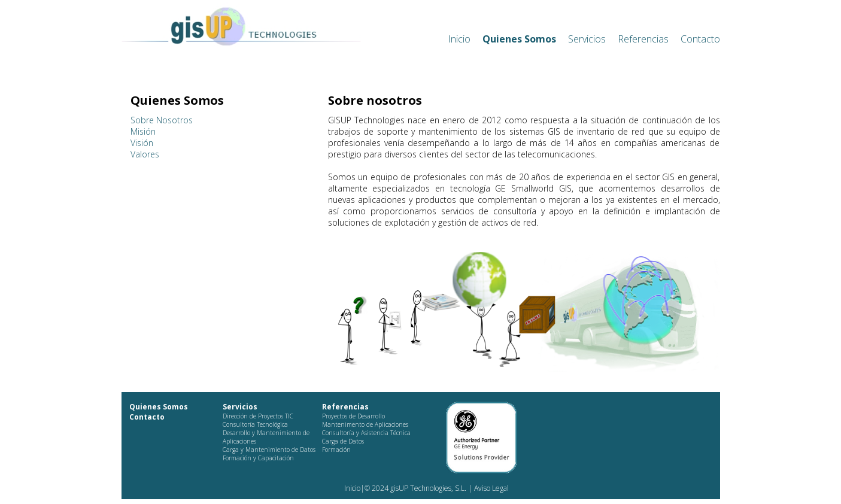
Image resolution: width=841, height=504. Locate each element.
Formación (336, 450)
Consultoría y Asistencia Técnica (366, 433)
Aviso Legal (491, 488)
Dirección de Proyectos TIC (258, 416)
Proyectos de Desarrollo (353, 416)
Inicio (459, 39)
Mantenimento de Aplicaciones (365, 424)
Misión (143, 131)
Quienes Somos (519, 39)
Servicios (587, 39)
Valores (145, 154)
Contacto (700, 39)
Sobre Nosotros (162, 120)
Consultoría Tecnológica (255, 424)
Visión (142, 143)
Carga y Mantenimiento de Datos (269, 450)
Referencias (643, 39)
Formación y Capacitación (258, 458)
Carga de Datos (343, 441)
